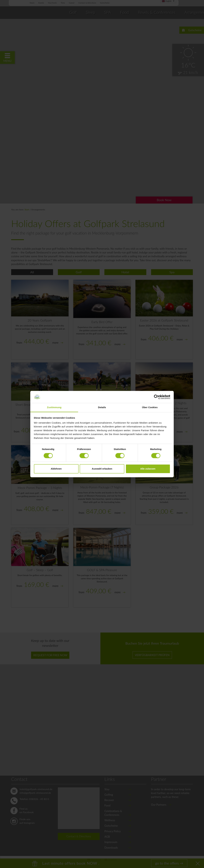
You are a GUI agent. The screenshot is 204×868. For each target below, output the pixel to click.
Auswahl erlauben (102, 469)
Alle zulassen (148, 469)
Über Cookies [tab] (150, 407)
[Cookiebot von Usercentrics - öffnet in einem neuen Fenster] (156, 397)
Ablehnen (56, 469)
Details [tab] (102, 407)
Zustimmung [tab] (54, 407)
